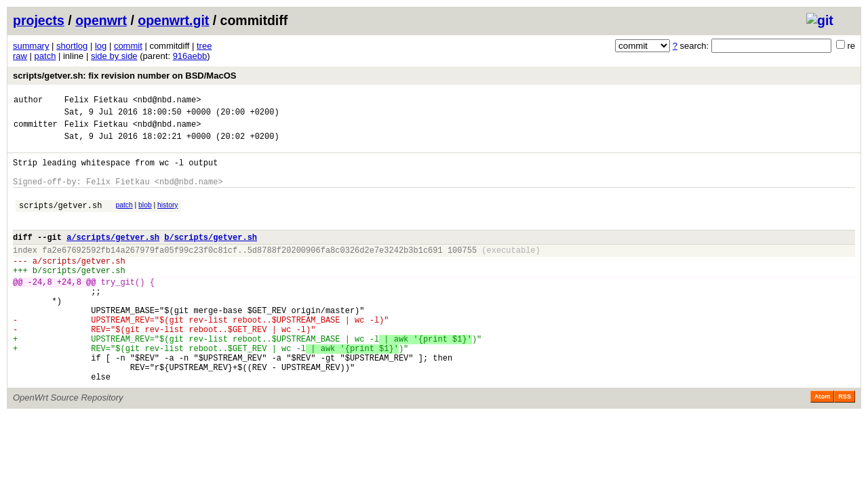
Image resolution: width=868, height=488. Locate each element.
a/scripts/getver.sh (113, 257)
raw (20, 56)
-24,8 (40, 310)
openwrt (101, 20)
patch (45, 56)
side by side (114, 56)
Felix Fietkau (96, 101)
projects (39, 20)
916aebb (190, 56)
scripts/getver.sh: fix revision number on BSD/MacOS (124, 76)
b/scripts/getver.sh (211, 257)
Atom (822, 445)
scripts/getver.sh (60, 221)
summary (31, 46)
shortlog (72, 46)
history (167, 219)
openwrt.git (173, 20)
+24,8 (69, 310)
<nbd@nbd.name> (167, 101)
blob (145, 219)
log (101, 46)
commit (128, 46)
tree (204, 46)
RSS (845, 445)
